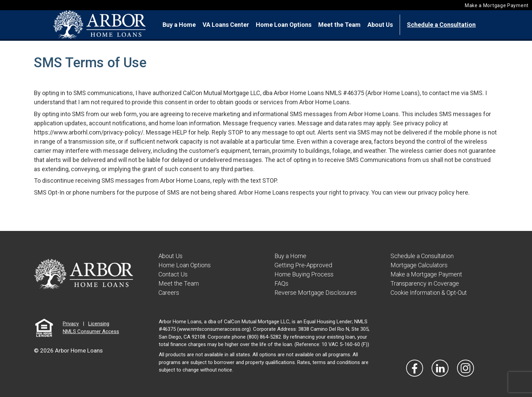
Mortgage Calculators (419, 265)
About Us (380, 25)
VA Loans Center (226, 25)
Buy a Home (179, 25)
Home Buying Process (304, 274)
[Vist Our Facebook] (415, 368)
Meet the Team (339, 25)
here (462, 192)
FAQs (281, 283)
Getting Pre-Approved (303, 265)
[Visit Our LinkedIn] (440, 368)
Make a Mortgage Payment (497, 5)
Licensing (99, 324)
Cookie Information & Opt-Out (429, 293)
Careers (169, 293)
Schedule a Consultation (441, 25)
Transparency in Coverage (425, 283)
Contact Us (173, 274)
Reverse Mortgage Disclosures (316, 293)
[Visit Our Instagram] (465, 368)
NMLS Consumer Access (91, 331)
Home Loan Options (284, 25)
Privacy (71, 324)
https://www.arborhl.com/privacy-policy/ (89, 132)
